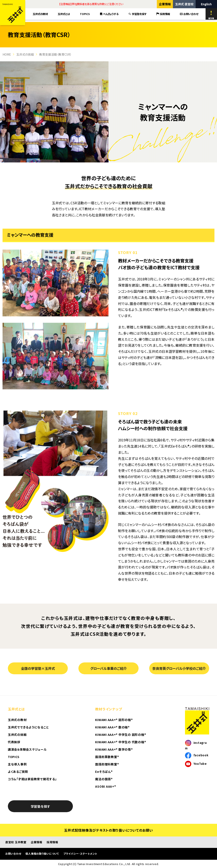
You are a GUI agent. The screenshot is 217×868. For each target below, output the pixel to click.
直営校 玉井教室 (16, 842)
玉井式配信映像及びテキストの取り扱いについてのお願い (108, 830)
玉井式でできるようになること (28, 727)
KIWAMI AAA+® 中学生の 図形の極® (121, 735)
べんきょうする (109, 14)
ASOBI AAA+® (106, 786)
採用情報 (163, 14)
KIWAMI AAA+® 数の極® (112, 727)
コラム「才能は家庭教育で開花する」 (32, 779)
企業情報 (165, 4)
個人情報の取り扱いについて (42, 854)
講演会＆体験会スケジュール (27, 749)
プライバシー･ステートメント (80, 854)
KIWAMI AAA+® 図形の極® (114, 720)
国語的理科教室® (107, 764)
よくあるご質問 (18, 772)
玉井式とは (64, 14)
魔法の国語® (104, 779)
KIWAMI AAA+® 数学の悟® (114, 749)
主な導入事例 (17, 764)
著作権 (211, 15)
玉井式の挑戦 (25, 54)
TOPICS (85, 14)
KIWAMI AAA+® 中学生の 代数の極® (121, 742)
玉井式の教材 (40, 14)
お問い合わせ (189, 14)
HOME (7, 54)
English (206, 4)
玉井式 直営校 (184, 4)
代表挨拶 (14, 742)
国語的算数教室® (107, 757)
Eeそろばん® (104, 772)
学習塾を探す (138, 14)
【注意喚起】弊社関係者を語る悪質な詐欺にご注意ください (91, 4)
